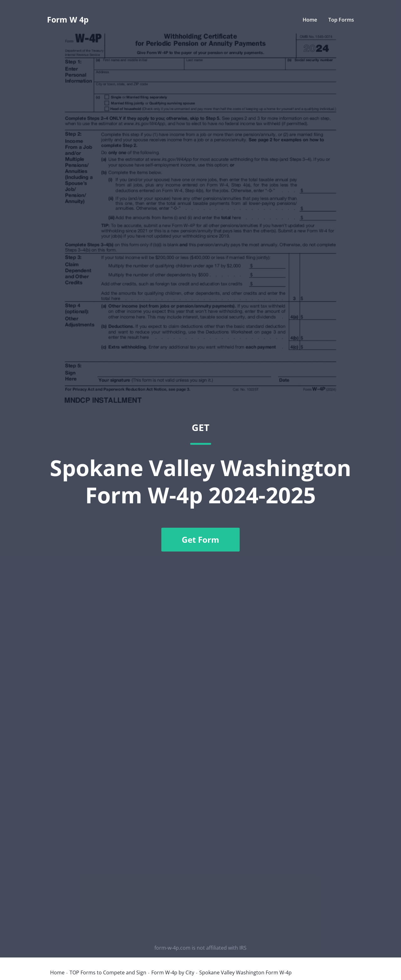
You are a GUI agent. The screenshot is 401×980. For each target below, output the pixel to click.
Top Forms (341, 20)
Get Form (200, 540)
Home (310, 20)
